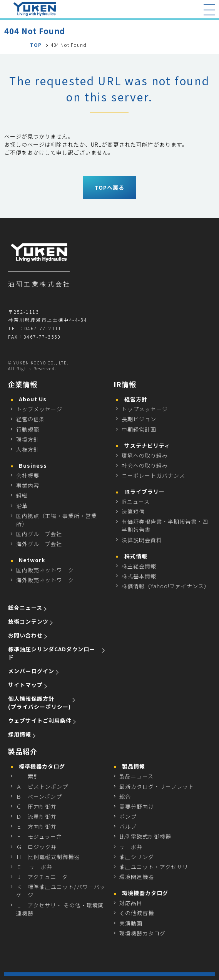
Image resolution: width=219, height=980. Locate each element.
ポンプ (128, 816)
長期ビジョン (139, 419)
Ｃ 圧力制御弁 (36, 806)
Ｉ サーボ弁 (34, 867)
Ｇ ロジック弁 (36, 847)
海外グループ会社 (39, 544)
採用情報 (20, 734)
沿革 (22, 506)
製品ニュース (136, 776)
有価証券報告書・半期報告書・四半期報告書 (165, 526)
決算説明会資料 (142, 540)
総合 (125, 796)
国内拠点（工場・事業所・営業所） (57, 520)
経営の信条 (31, 419)
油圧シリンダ (137, 857)
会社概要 (28, 475)
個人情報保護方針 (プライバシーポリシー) (39, 703)
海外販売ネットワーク (45, 580)
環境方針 (28, 439)
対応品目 (131, 903)
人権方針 (28, 449)
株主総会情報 (139, 566)
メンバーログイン (31, 671)
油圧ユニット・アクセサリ (154, 867)
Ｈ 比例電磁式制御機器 (48, 857)
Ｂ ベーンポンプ (39, 796)
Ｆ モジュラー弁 (39, 836)
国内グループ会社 (39, 534)
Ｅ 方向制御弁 (36, 826)
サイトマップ (25, 685)
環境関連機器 (137, 877)
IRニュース (136, 502)
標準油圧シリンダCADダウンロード (52, 653)
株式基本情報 (139, 576)
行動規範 (28, 429)
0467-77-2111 (43, 328)
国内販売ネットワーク (45, 570)
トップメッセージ (39, 409)
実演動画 (131, 923)
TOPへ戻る (109, 187)
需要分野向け (137, 806)
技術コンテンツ (28, 621)
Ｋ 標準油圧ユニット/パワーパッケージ (61, 891)
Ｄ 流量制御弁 (36, 816)
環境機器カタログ (142, 933)
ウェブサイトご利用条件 (40, 720)
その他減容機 (137, 913)
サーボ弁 (131, 847)
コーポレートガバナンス (153, 475)
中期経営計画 (139, 429)
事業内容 (28, 485)
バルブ (128, 826)
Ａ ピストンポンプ (42, 786)
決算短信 (133, 512)
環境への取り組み (145, 455)
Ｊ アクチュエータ (42, 877)
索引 (28, 776)
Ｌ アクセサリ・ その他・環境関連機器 (60, 909)
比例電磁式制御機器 (145, 836)
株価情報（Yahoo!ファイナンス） (166, 586)
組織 (22, 495)
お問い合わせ (25, 635)
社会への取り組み (145, 465)
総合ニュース (25, 608)
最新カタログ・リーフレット (157, 786)
